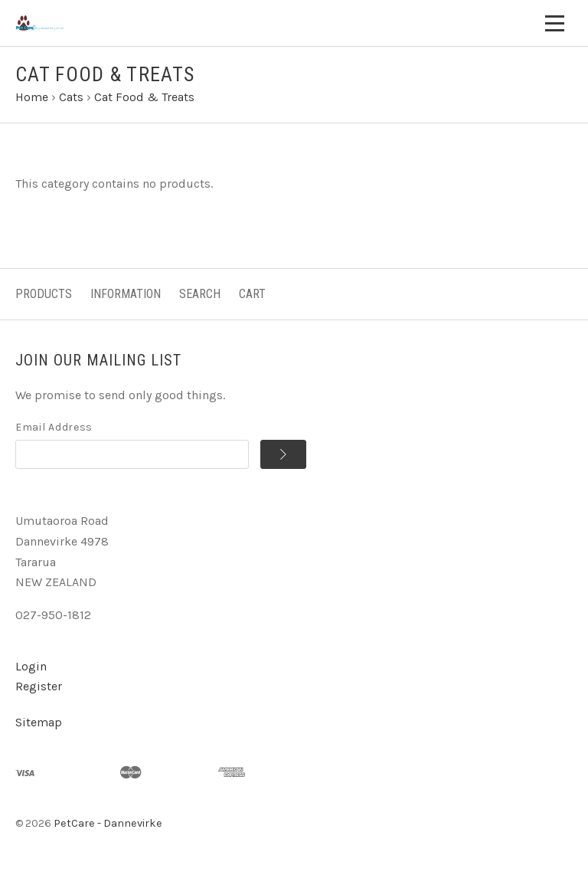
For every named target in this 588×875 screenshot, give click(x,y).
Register (39, 686)
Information (126, 294)
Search (200, 294)
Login (31, 666)
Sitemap (39, 722)
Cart (252, 294)
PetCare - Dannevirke (108, 823)
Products (44, 294)
